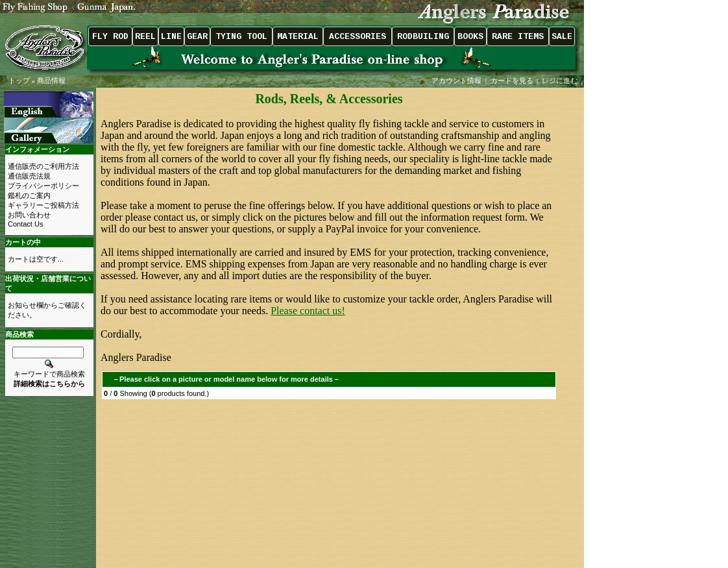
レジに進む (561, 80)
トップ (19, 80)
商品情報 (51, 80)
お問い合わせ (29, 215)
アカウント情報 (456, 80)
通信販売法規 (29, 176)
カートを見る (512, 80)
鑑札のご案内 (29, 195)
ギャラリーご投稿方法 (43, 205)
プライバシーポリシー (43, 186)
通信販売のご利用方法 (43, 166)
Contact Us (25, 224)
